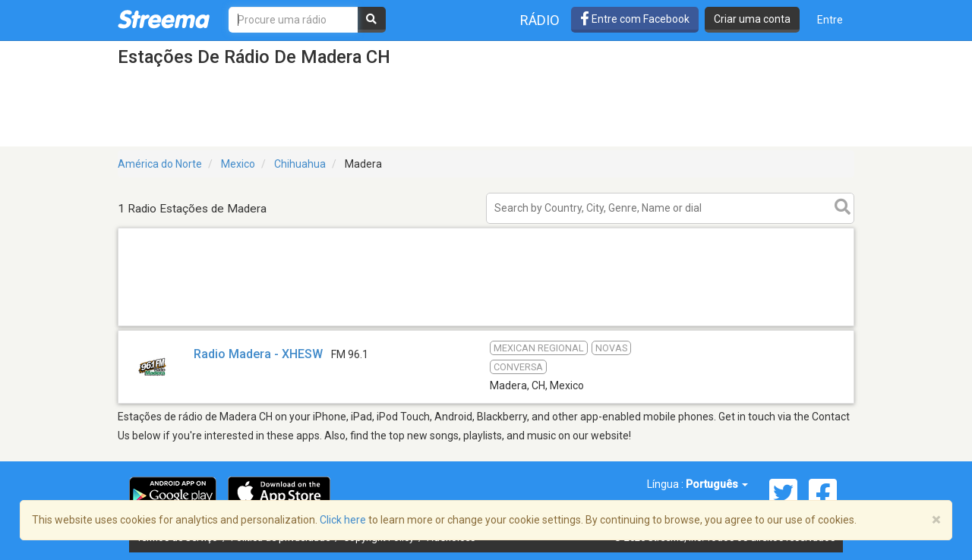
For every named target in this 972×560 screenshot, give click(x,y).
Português (717, 484)
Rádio (540, 20)
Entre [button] (830, 20)
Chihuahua (300, 164)
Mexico (238, 164)
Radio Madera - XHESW (258, 354)
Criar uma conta (752, 19)
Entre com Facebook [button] (635, 19)
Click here (343, 520)
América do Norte (160, 164)
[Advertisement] (486, 325)
